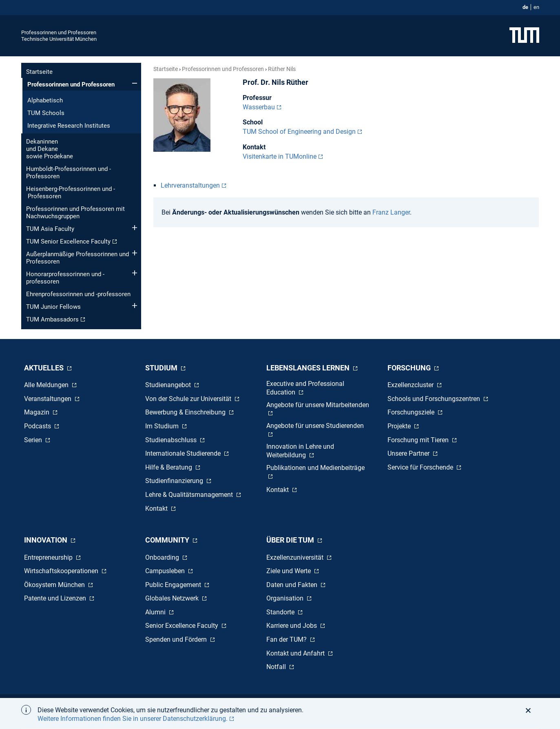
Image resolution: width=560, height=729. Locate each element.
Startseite (39, 72)
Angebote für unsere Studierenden (315, 426)
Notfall (277, 667)
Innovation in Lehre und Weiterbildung (300, 451)
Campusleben (166, 571)
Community (168, 540)
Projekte (400, 426)
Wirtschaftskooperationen (62, 571)
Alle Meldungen (47, 385)
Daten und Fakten (293, 585)
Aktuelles (45, 368)
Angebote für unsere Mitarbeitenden (318, 405)
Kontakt (157, 509)
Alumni (156, 612)
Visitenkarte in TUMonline (280, 156)
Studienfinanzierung (175, 481)
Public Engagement (174, 585)
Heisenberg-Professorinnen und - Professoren (71, 193)
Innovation (46, 540)
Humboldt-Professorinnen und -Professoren (69, 173)
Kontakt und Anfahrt (296, 653)
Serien (34, 440)
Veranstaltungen (49, 399)
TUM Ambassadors (52, 319)
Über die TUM (291, 540)
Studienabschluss (172, 440)
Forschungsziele (412, 412)
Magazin (38, 412)
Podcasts (38, 426)
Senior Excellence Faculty (183, 626)
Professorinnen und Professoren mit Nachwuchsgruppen (75, 213)
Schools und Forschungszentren (435, 399)
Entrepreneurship (49, 557)
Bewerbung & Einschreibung (186, 412)
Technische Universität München (59, 39)
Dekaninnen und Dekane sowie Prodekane (50, 149)
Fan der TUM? (287, 639)
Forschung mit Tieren (419, 440)
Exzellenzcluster (411, 385)
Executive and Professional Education (305, 388)
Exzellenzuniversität (296, 557)
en (536, 7)
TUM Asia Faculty (50, 229)
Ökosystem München (55, 585)
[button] (530, 710)
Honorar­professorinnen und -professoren (65, 278)
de (525, 7)
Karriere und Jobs (292, 626)
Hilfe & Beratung (169, 467)
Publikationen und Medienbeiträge (315, 468)
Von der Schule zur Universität (189, 399)
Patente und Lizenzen (56, 598)
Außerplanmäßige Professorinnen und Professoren (77, 258)
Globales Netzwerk (173, 598)
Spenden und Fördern (177, 639)
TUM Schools (46, 113)
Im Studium (163, 426)
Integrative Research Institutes (69, 126)
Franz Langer (391, 212)
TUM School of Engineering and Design (299, 132)
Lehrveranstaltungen (190, 185)
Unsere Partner (409, 453)
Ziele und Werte (289, 571)
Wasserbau (259, 107)
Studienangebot (169, 385)
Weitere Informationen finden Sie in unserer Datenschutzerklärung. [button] (133, 719)
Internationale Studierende (184, 453)
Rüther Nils (282, 69)
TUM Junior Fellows (53, 307)
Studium (162, 368)
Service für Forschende (421, 467)
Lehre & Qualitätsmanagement (190, 495)
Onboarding (163, 557)
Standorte (281, 612)
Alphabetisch (45, 100)
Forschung (410, 368)
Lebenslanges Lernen (309, 368)
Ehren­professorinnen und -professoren (78, 294)
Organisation (286, 598)
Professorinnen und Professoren (59, 32)
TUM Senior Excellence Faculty (68, 242)
